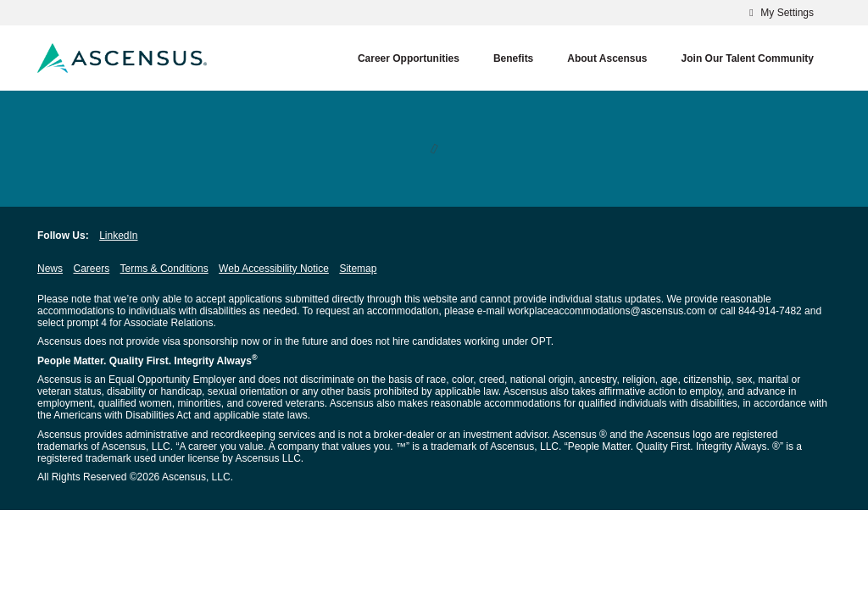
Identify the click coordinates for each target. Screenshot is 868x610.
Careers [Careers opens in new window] (91, 269)
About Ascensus (607, 58)
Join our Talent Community (748, 58)
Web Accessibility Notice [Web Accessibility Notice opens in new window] (274, 269)
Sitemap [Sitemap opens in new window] (358, 269)
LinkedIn (118, 236)
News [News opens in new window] (50, 269)
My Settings (779, 13)
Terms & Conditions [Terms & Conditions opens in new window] (164, 269)
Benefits (513, 58)
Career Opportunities (409, 58)
